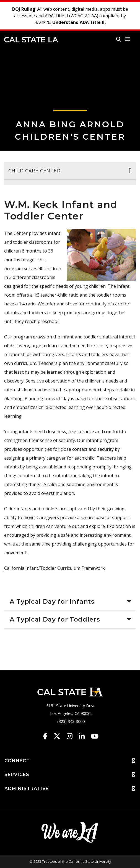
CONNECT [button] (70, 761)
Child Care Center (34, 171)
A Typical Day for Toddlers (55, 619)
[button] (128, 39)
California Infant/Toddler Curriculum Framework (55, 568)
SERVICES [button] (70, 775)
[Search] (119, 39)
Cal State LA (31, 40)
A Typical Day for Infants (52, 601)
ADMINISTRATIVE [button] (70, 789)
